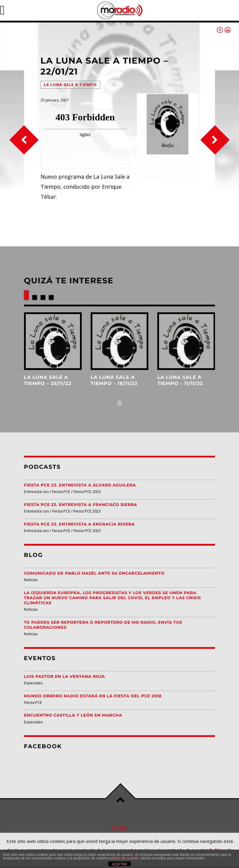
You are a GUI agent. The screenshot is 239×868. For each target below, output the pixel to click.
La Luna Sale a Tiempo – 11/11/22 (180, 380)
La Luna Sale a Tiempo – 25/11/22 (48, 380)
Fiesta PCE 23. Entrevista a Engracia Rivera (79, 524)
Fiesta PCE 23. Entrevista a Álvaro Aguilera (80, 485)
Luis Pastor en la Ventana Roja (65, 677)
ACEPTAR (119, 864)
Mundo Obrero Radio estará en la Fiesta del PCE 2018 (93, 696)
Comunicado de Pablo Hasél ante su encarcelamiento (94, 573)
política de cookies (124, 858)
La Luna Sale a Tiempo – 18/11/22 (114, 380)
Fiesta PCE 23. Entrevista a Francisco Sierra (81, 505)
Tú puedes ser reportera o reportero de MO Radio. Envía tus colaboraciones (103, 625)
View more (53, 341)
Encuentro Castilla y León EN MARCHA (73, 715)
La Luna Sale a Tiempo (70, 85)
